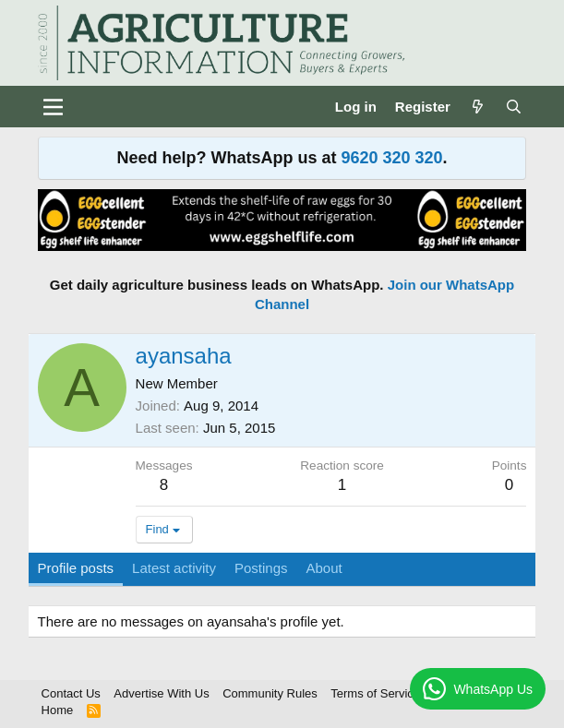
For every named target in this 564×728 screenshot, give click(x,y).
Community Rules (270, 693)
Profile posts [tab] (76, 568)
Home (58, 710)
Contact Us (71, 693)
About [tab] (324, 568)
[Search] (514, 107)
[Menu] (54, 107)
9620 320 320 (391, 158)
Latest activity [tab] (174, 568)
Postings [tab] (261, 568)
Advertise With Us (161, 693)
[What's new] (478, 107)
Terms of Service (375, 693)
